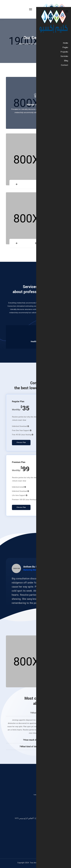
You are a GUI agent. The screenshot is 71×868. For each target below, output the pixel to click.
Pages (65, 47)
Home (66, 43)
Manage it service (35, 105)
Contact (65, 65)
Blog (66, 61)
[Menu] (16, 9)
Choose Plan (21, 442)
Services (64, 56)
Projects (64, 52)
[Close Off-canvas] (67, 11)
